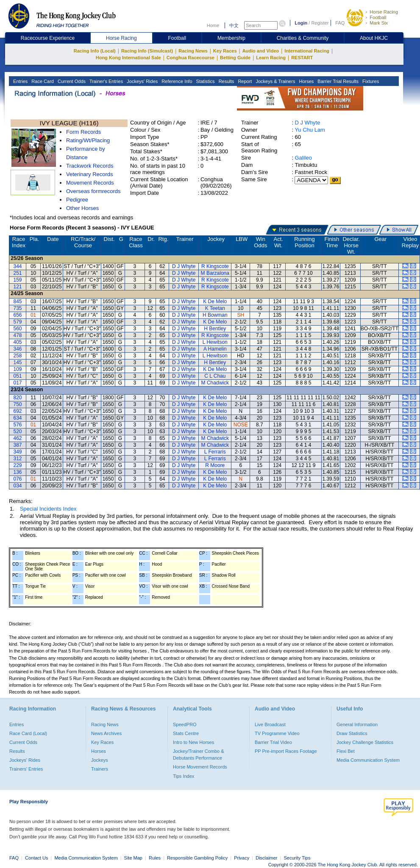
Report (244, 81)
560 (18, 329)
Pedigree (77, 200)
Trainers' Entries (26, 769)
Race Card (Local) (28, 733)
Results (226, 81)
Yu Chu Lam (310, 130)
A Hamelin (215, 349)
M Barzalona (215, 273)
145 (18, 362)
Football (378, 17)
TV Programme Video (277, 733)
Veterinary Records (90, 174)
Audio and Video (261, 51)
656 (18, 315)
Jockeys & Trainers (275, 81)
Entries (20, 81)
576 (18, 425)
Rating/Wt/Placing (88, 140)
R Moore (215, 465)
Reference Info (176, 81)
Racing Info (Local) (95, 51)
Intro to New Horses (193, 742)
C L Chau (215, 376)
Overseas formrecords (93, 191)
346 (18, 349)
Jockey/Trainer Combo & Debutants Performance (199, 755)
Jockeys (100, 760)
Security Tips (297, 858)
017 (18, 383)
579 (18, 322)
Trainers (100, 769)
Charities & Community (303, 38)
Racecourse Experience (48, 38)
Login (301, 23)
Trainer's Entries (106, 81)
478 (18, 335)
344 (18, 266)
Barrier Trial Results (337, 81)
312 (18, 459)
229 (18, 465)
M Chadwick (215, 383)
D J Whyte (307, 123)
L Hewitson (215, 342)
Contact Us (36, 858)
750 (18, 404)
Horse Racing (384, 12)
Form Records (83, 132)
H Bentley (215, 329)
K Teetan (215, 308)
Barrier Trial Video (273, 742)
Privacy (242, 858)
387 (18, 445)
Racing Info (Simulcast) (147, 51)
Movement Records (90, 183)
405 (18, 342)
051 (18, 376)
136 (18, 472)
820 (18, 398)
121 (18, 287)
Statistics (205, 81)
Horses (306, 81)
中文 (234, 25)
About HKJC (374, 38)
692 (18, 411)
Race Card (42, 81)
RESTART (302, 58)
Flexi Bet (346, 751)
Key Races (225, 51)
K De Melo (215, 301)
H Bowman (215, 315)
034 (18, 486)
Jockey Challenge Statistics (365, 742)
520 (18, 431)
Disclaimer (266, 858)
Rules (155, 858)
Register (320, 23)
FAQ (340, 23)
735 (18, 308)
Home (213, 25)
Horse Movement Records (200, 767)
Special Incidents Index (48, 509)
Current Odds (71, 81)
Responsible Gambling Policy (197, 858)
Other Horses (82, 208)
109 (18, 369)
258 (18, 356)
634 (18, 418)
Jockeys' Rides (142, 81)
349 (18, 452)
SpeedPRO (185, 724)
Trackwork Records (90, 166)
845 (18, 301)
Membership (231, 38)
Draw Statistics (352, 733)
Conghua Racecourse (191, 58)
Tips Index (184, 776)
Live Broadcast (270, 724)
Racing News (193, 51)
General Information (357, 724)
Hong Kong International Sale (128, 58)
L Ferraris (215, 452)
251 (18, 273)
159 (18, 280)
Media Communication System (368, 760)
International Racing (307, 51)
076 (18, 479)
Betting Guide (235, 58)
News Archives (106, 733)
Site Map (133, 858)
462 (18, 438)
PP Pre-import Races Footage (286, 751)
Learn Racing (271, 58)
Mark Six (379, 23)
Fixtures (370, 81)
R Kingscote (215, 266)
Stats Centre (186, 733)
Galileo (303, 158)
